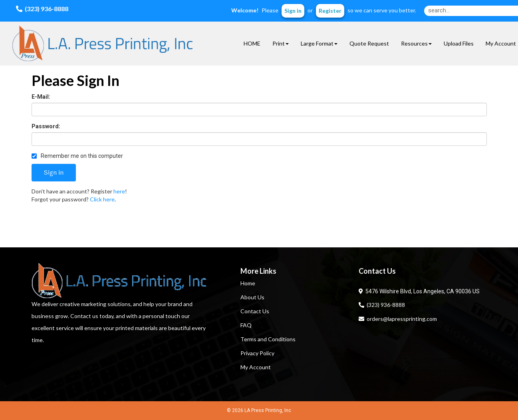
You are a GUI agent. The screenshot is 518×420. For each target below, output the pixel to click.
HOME (252, 43)
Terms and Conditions (268, 339)
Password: (46, 126)
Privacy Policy (257, 353)
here (119, 191)
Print (281, 43)
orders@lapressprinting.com (398, 319)
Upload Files (459, 43)
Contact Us (255, 311)
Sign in (293, 11)
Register (330, 11)
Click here (102, 199)
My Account (256, 367)
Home (248, 283)
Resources (416, 43)
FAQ (246, 325)
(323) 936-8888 (382, 305)
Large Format (319, 43)
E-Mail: (41, 97)
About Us (252, 297)
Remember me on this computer (77, 156)
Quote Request (369, 43)
